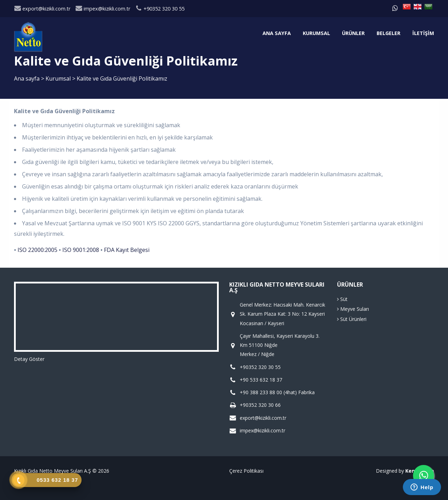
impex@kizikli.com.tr (103, 9)
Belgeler (388, 33)
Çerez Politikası (246, 471)
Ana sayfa (277, 33)
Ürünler (353, 33)
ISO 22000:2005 (37, 250)
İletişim (423, 33)
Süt (342, 299)
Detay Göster (29, 359)
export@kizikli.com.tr (42, 9)
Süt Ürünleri (352, 319)
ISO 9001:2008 (81, 250)
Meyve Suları (353, 309)
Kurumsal (316, 33)
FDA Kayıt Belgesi (127, 250)
